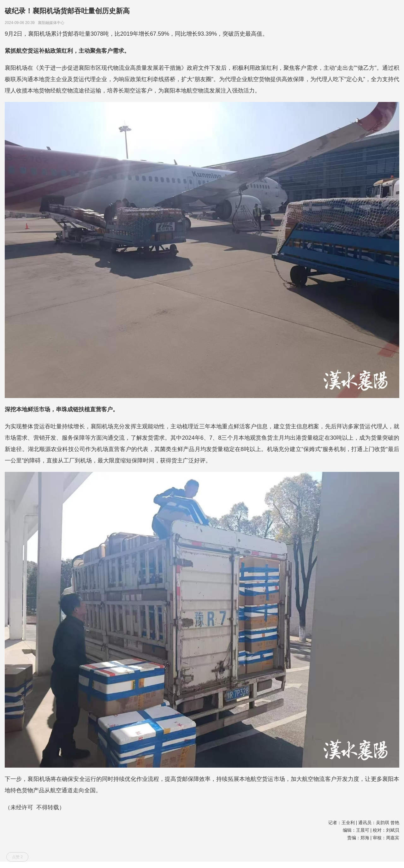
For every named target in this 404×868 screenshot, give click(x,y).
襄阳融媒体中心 (52, 23)
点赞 (17, 857)
